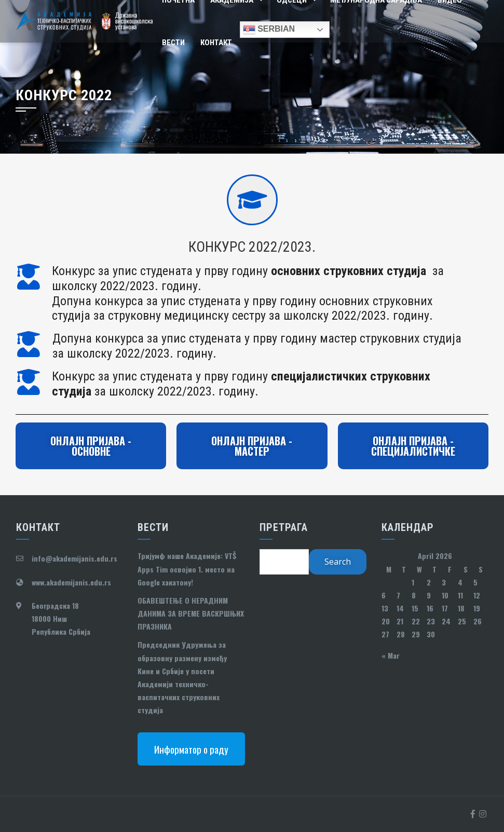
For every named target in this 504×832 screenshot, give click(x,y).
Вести (173, 43)
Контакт (216, 43)
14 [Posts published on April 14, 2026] (400, 608)
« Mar (391, 655)
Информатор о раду (191, 749)
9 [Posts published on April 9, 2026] (429, 595)
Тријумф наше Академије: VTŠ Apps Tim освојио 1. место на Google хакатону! (187, 569)
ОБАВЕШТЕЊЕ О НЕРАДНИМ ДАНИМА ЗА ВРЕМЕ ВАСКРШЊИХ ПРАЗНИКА (191, 613)
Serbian (269, 30)
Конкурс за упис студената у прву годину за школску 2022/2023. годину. (241, 384)
